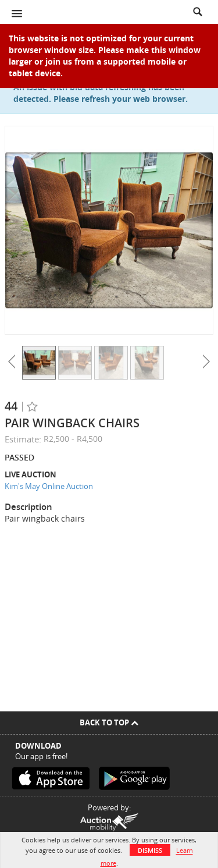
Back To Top (109, 722)
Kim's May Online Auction (49, 486)
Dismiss (150, 850)
